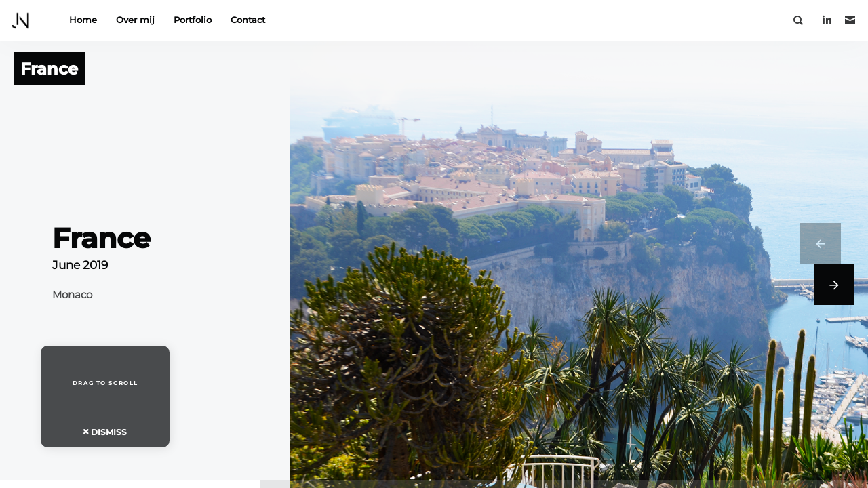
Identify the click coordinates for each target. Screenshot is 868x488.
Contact (248, 20)
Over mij (135, 20)
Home (83, 20)
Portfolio (193, 20)
